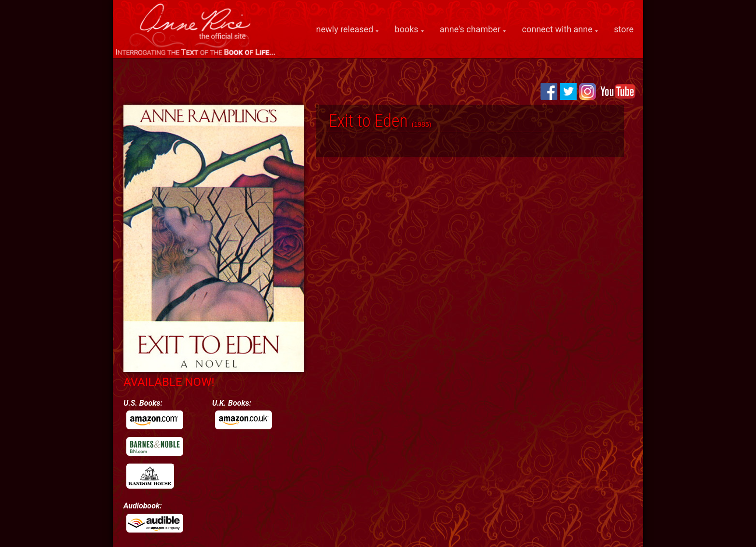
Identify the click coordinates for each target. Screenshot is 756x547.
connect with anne (557, 29)
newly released (345, 29)
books (407, 29)
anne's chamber (470, 29)
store (624, 29)
